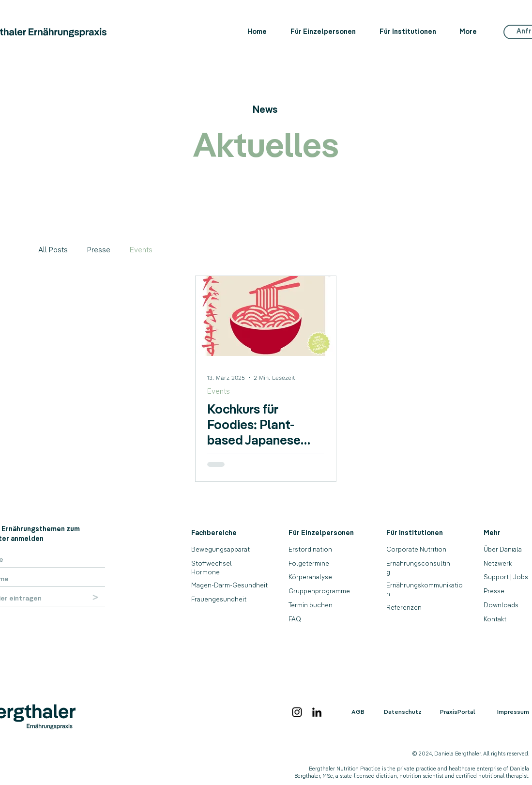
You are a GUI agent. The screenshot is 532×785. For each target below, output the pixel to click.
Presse (99, 250)
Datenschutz (403, 712)
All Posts (53, 250)
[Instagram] (297, 712)
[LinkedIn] (317, 712)
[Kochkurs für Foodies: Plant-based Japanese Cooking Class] (266, 316)
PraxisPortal (458, 712)
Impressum (513, 712)
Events (141, 250)
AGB (358, 712)
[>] (96, 597)
